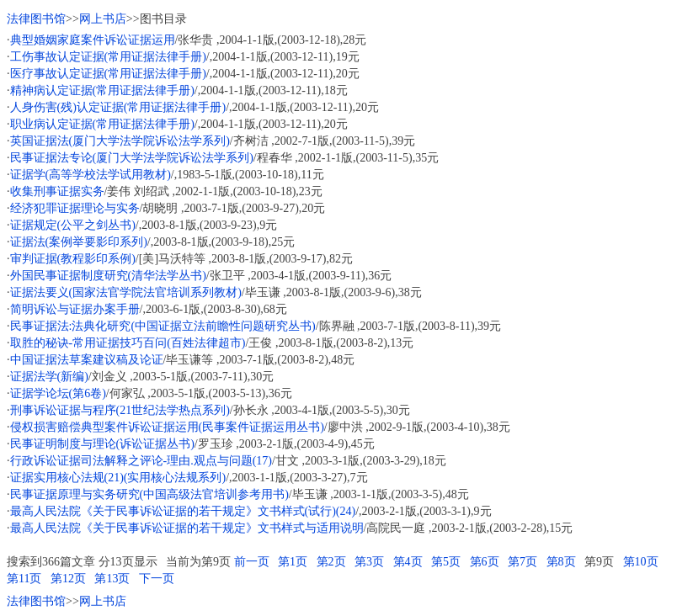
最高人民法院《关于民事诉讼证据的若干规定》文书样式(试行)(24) (183, 511)
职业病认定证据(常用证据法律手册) (102, 124)
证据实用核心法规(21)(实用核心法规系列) (118, 478)
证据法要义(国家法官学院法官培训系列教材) (126, 292)
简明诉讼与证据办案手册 (75, 309)
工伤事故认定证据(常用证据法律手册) (108, 57)
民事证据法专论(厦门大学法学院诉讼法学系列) (132, 158)
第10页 (641, 562)
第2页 (331, 562)
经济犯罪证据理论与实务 (75, 208)
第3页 (369, 562)
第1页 (293, 562)
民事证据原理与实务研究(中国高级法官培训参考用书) (149, 494)
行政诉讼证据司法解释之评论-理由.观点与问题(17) (141, 461)
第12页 (68, 579)
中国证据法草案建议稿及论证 (87, 360)
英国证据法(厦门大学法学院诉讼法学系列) (120, 141)
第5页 (446, 562)
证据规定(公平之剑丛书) (73, 225)
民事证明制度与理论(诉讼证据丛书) (102, 444)
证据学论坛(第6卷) (58, 393)
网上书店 (103, 19)
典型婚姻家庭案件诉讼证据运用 (93, 40)
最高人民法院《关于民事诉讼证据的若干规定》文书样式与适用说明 (187, 528)
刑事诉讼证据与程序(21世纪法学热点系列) (120, 410)
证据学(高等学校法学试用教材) (91, 175)
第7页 (522, 562)
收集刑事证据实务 (57, 191)
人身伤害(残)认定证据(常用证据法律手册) (118, 107)
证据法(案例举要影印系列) (79, 242)
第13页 (112, 579)
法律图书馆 (36, 19)
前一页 (252, 562)
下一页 (157, 579)
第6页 (485, 562)
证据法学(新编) (49, 377)
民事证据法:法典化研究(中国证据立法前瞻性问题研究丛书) (163, 326)
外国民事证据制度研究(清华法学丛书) (108, 276)
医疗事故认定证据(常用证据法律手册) (108, 74)
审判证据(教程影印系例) (73, 259)
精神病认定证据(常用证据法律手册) (102, 90)
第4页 (408, 562)
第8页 (561, 562)
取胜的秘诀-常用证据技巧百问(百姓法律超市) (128, 343)
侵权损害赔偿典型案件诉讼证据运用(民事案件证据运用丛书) (167, 427)
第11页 (24, 579)
